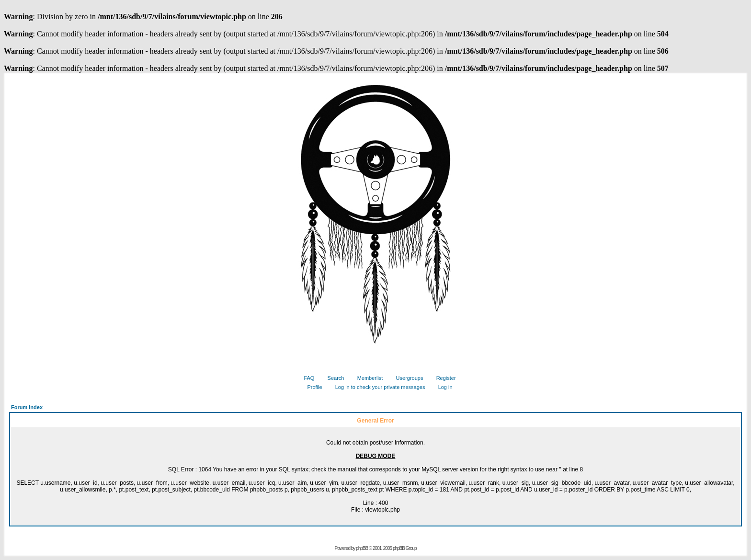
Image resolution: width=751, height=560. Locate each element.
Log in (442, 387)
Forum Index (27, 407)
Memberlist (367, 378)
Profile (311, 387)
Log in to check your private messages (377, 387)
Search (332, 378)
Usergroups (406, 378)
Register (443, 378)
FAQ (305, 378)
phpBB (362, 548)
